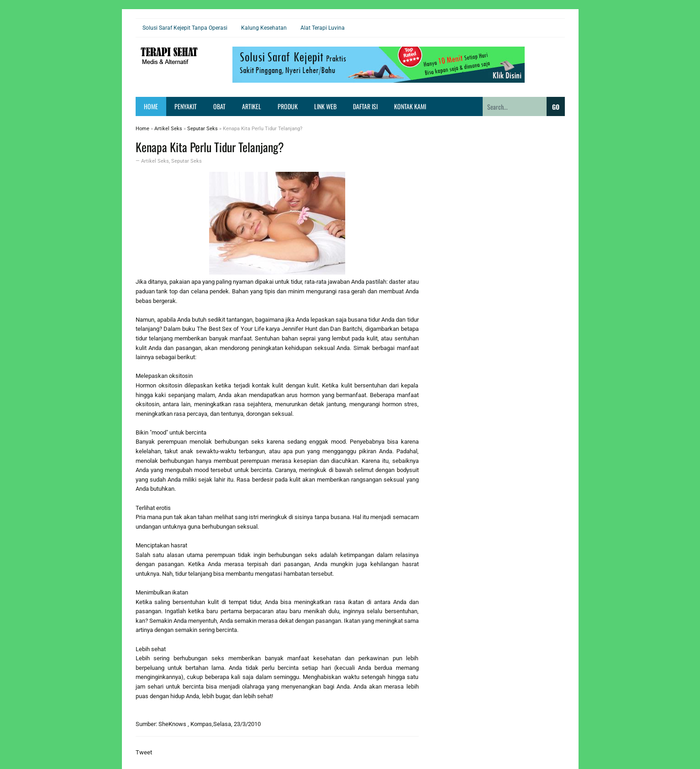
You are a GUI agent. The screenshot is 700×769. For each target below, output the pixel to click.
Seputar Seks (187, 161)
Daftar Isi (365, 106)
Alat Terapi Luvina (323, 28)
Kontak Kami (410, 106)
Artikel (252, 106)
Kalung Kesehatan (264, 28)
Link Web (325, 106)
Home (151, 106)
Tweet (144, 752)
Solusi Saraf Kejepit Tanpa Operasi (185, 28)
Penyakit (186, 106)
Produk (288, 106)
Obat (219, 106)
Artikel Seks (155, 161)
